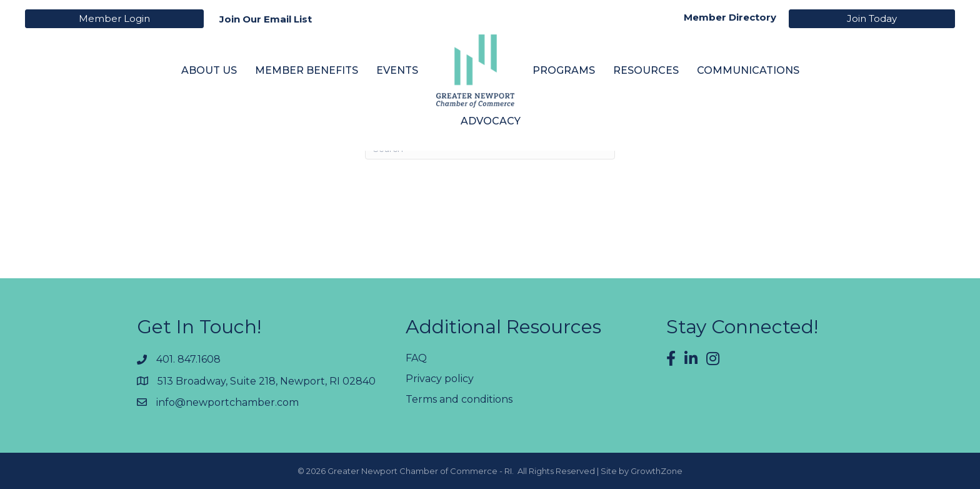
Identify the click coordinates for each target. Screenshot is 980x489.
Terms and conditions (459, 399)
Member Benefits (307, 70)
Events (397, 70)
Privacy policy (440, 379)
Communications (748, 70)
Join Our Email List (266, 19)
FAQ (416, 358)
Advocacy (491, 121)
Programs (564, 70)
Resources (646, 70)
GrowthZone (657, 471)
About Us (209, 70)
